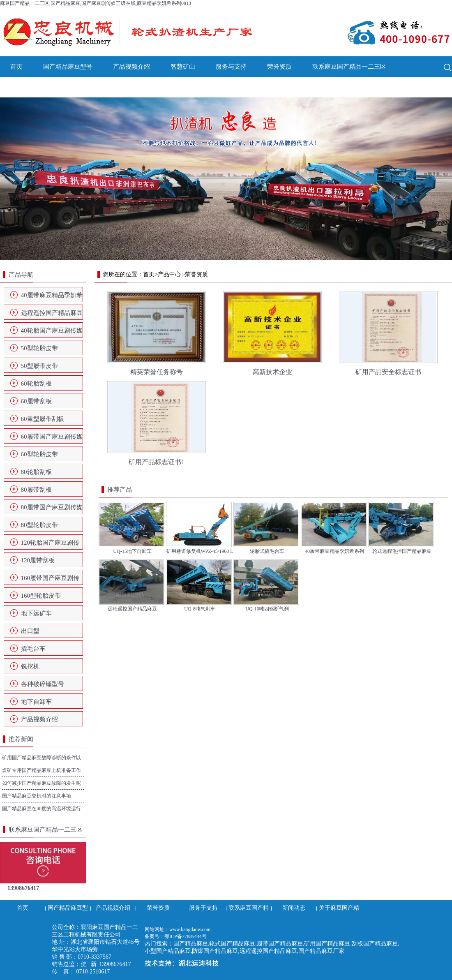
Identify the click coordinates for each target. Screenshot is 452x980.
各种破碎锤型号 (43, 684)
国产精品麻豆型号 (68, 67)
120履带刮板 (38, 560)
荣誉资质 (279, 67)
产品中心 (169, 274)
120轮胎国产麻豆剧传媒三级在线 (50, 545)
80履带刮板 (36, 490)
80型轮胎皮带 (39, 525)
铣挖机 (30, 666)
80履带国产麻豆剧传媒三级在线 (52, 510)
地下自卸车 (36, 702)
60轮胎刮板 (36, 384)
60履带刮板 (36, 401)
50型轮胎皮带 (39, 348)
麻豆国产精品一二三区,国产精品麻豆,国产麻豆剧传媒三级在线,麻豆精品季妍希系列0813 (96, 3)
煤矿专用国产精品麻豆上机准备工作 (42, 770)
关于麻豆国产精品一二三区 (92, 87)
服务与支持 (231, 67)
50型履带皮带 (39, 366)
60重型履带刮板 (43, 419)
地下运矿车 (36, 613)
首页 (16, 67)
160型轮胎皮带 (41, 596)
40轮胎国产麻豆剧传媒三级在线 (52, 333)
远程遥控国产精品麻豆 (52, 313)
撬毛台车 (33, 649)
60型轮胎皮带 (39, 454)
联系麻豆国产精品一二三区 (349, 67)
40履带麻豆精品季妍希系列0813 (52, 298)
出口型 (30, 631)
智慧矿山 (183, 67)
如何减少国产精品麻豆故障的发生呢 (42, 783)
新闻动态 (23, 87)
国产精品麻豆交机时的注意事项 (37, 796)
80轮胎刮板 (36, 472)
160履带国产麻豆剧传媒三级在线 (50, 580)
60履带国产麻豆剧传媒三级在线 (52, 439)
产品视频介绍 (131, 67)
